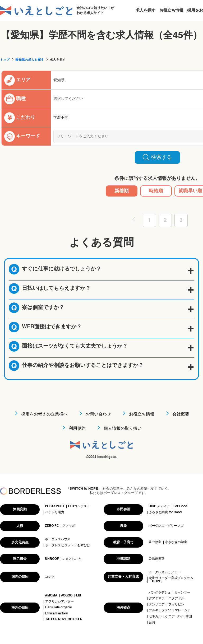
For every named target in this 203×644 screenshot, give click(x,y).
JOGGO (67, 596)
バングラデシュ (160, 593)
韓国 (189, 617)
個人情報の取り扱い (123, 429)
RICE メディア (159, 506)
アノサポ (69, 526)
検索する (157, 157)
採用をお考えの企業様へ (44, 414)
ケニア (170, 617)
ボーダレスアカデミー (164, 572)
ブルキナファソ (160, 610)
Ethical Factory (57, 614)
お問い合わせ (98, 414)
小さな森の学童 (176, 542)
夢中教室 (155, 542)
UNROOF (52, 559)
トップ (5, 60)
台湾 (152, 623)
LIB (79, 596)
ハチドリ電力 (55, 512)
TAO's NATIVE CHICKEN (64, 619)
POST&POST (55, 506)
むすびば (84, 545)
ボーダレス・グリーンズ (166, 526)
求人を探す (146, 10)
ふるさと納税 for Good (165, 512)
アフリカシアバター (59, 602)
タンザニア (157, 605)
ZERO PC (52, 526)
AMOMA (51, 596)
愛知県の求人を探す (30, 60)
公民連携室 (156, 559)
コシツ (50, 577)
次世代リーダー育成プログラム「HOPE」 (171, 580)
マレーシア (183, 610)
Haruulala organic (59, 608)
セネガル (155, 617)
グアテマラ (157, 599)
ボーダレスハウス (58, 539)
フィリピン (176, 605)
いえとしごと (72, 559)
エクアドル (176, 599)
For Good (180, 506)
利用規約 (77, 429)
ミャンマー (182, 593)
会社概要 (181, 414)
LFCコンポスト (79, 506)
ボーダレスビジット (59, 545)
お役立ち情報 (171, 10)
